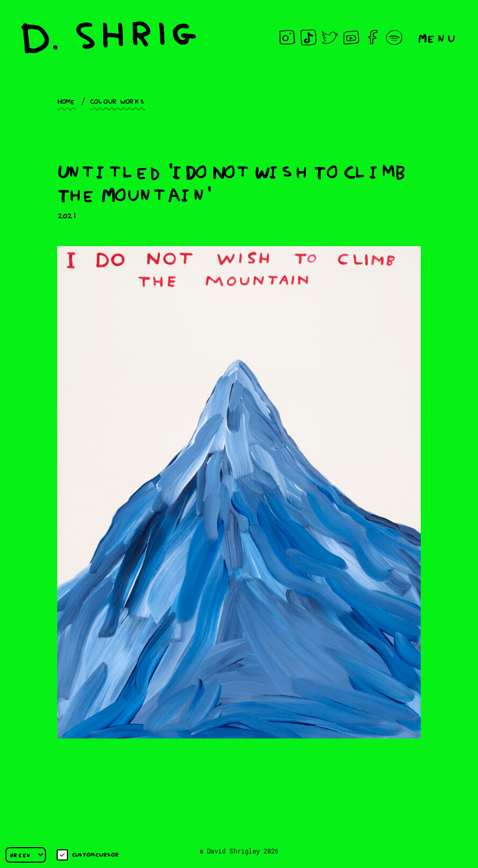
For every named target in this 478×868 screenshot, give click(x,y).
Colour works (118, 101)
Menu (437, 37)
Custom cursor (88, 855)
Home (67, 101)
